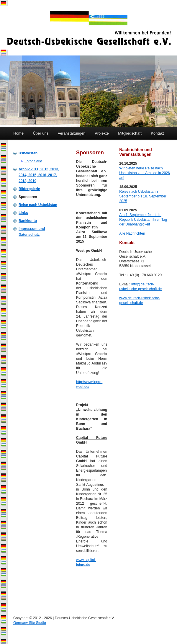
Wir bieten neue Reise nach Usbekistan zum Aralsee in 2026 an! (144, 173)
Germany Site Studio (30, 623)
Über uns (41, 133)
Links (23, 213)
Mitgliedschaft (130, 133)
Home (18, 133)
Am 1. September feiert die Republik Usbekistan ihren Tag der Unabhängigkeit (143, 220)
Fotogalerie (33, 161)
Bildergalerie (29, 189)
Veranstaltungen (72, 133)
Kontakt (157, 133)
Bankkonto (28, 221)
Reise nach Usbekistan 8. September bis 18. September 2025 (143, 196)
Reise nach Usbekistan (38, 205)
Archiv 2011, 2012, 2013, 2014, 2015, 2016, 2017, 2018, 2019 (39, 175)
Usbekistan (28, 153)
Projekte (102, 133)
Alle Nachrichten (132, 233)
